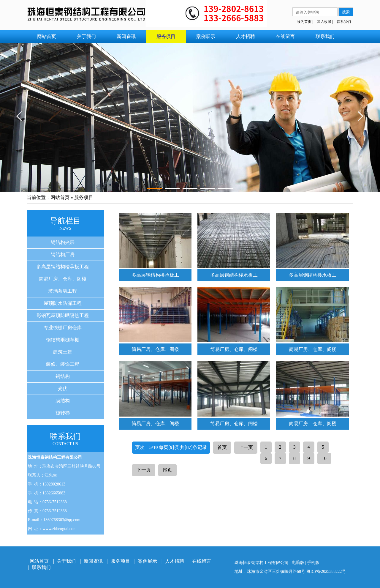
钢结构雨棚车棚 (63, 340)
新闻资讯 (126, 36)
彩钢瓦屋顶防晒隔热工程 (63, 315)
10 (324, 458)
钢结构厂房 (63, 254)
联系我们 (344, 22)
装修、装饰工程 (63, 364)
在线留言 (285, 36)
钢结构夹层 (63, 242)
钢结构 (63, 376)
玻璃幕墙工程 (63, 291)
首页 (222, 447)
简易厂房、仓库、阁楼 (63, 279)
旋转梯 (63, 413)
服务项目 (166, 36)
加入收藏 (324, 22)
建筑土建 (63, 352)
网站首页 (47, 36)
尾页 (167, 470)
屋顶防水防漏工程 (63, 303)
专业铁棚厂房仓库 (63, 328)
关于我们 (86, 36)
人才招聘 (246, 36)
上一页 (246, 447)
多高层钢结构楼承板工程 (63, 267)
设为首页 (304, 22)
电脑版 (298, 563)
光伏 (63, 388)
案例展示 (206, 36)
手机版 (313, 563)
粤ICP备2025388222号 (326, 572)
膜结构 (63, 401)
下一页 (144, 470)
